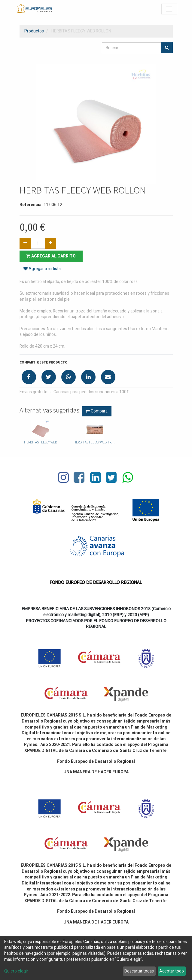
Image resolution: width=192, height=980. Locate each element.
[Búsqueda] (167, 48)
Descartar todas (139, 971)
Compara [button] (97, 411)
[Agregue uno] (51, 243)
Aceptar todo (172, 971)
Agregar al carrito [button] (51, 256)
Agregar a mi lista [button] (42, 269)
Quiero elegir (16, 971)
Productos (34, 31)
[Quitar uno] (25, 243)
